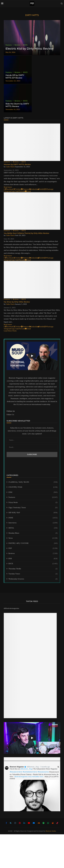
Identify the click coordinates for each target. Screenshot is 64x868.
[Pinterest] (20, 823)
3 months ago (45, 767)
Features (33, 497)
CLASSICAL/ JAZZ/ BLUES (33, 482)
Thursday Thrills (33, 569)
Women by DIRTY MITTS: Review (17, 164)
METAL (33, 528)
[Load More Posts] (10, 331)
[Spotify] (44, 823)
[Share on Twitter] (17, 189)
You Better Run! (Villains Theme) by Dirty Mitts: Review (26, 233)
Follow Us (10, 415)
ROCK (33, 564)
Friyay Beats (33, 502)
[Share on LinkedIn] (34, 189)
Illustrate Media (51, 831)
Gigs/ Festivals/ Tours (33, 508)
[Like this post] (4, 189)
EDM (33, 492)
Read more (8, 187)
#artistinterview (30, 772)
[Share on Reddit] (41, 189)
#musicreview (16, 772)
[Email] (34, 823)
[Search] (62, 4)
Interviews (33, 523)
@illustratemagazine (11, 608)
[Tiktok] (57, 823)
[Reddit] (53, 823)
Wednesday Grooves (33, 579)
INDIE (33, 518)
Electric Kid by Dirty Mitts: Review (29, 49)
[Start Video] (32, 356)
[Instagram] (15, 823)
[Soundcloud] (39, 823)
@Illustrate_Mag (33, 767)
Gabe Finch (10, 167)
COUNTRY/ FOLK (33, 487)
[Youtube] (29, 823)
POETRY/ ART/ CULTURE (33, 543)
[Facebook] (6, 823)
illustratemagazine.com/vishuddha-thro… (29, 777)
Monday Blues (33, 533)
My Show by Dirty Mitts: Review (17, 302)
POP (33, 548)
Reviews (33, 553)
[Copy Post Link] (15, 191)
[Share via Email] (28, 191)
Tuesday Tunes (33, 574)
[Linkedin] (24, 823)
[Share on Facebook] (9, 189)
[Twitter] (11, 823)
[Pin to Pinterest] (25, 189)
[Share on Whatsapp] (49, 189)
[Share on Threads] (22, 191)
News (33, 538)
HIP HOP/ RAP (33, 513)
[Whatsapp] (48, 823)
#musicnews (43, 772)
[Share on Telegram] (7, 191)
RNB (33, 559)
